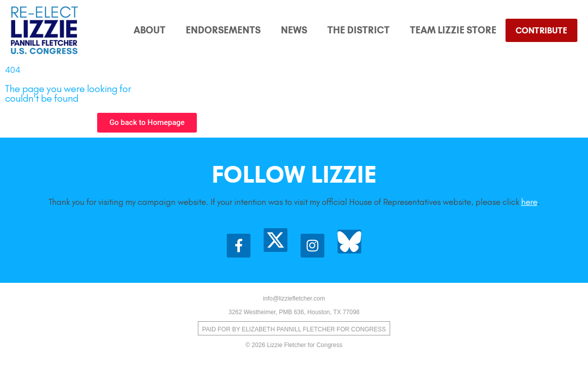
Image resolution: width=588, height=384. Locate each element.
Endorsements (223, 30)
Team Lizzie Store (453, 30)
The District (359, 30)
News (294, 30)
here (529, 202)
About (150, 30)
